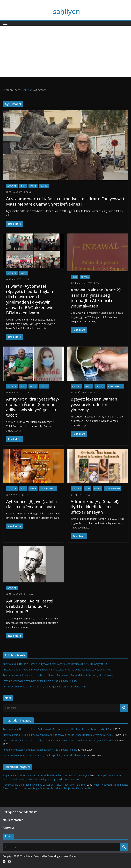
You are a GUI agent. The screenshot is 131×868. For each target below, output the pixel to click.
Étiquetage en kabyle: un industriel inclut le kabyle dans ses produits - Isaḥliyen (46, 775)
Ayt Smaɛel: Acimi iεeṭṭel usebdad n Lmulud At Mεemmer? (30, 606)
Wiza (92, 392)
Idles (23, 186)
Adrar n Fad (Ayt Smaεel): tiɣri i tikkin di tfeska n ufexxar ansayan (95, 507)
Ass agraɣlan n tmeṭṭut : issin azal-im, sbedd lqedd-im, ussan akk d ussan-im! (45, 687)
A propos (9, 828)
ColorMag (53, 856)
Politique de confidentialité (20, 812)
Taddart (100, 386)
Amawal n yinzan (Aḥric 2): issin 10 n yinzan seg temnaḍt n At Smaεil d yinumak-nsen (96, 298)
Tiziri (28, 192)
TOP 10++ (85, 277)
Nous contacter (13, 820)
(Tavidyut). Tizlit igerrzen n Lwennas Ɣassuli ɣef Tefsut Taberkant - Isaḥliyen (44, 785)
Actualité (12, 186)
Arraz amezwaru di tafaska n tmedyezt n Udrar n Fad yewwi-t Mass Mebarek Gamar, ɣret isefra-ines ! (65, 201)
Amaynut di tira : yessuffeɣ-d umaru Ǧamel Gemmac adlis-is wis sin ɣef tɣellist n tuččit (33, 407)
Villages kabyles (115, 386)
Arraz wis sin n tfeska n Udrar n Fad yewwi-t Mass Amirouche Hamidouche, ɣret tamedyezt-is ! (55, 664)
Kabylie (33, 186)
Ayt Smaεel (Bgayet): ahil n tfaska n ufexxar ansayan (31, 504)
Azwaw (29, 594)
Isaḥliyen (65, 11)
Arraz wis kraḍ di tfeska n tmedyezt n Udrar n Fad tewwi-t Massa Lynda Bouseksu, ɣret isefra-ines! (57, 670)
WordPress (70, 856)
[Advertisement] (65, 51)
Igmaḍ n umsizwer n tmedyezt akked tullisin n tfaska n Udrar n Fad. (40, 681)
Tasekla (44, 186)
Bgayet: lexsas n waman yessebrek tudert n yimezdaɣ (94, 404)
